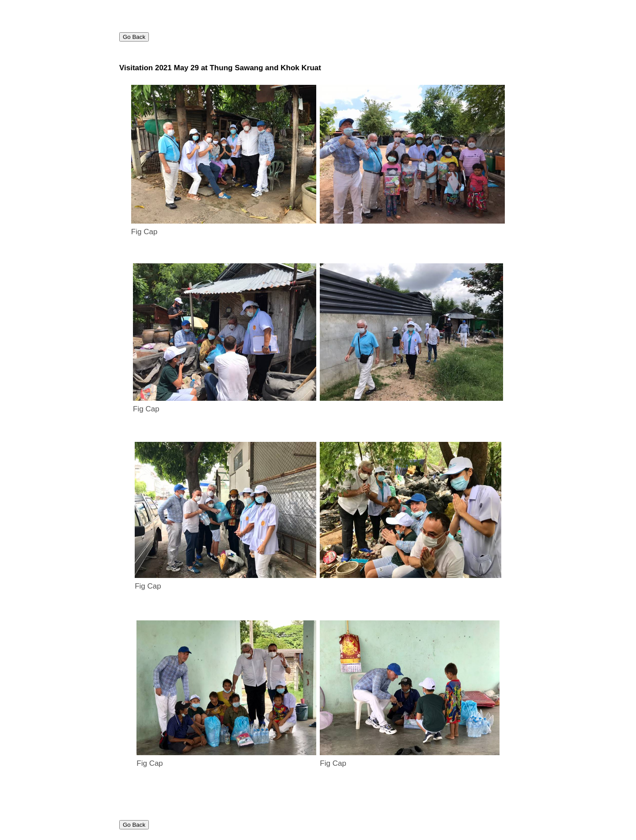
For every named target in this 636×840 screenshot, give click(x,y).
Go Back (134, 37)
